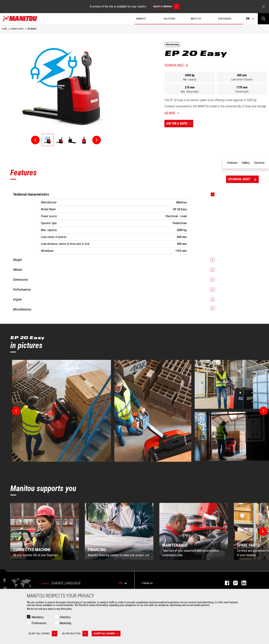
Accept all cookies (107, 634)
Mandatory (38, 617)
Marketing (65, 623)
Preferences (39, 623)
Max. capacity (190, 79)
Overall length (242, 92)
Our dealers (225, 19)
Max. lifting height (190, 92)
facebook (225, 583)
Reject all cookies (43, 634)
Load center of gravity (242, 79)
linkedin (242, 583)
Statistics (65, 617)
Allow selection (75, 634)
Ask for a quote (180, 124)
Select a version (166, 7)
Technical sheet (174, 65)
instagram (234, 583)
